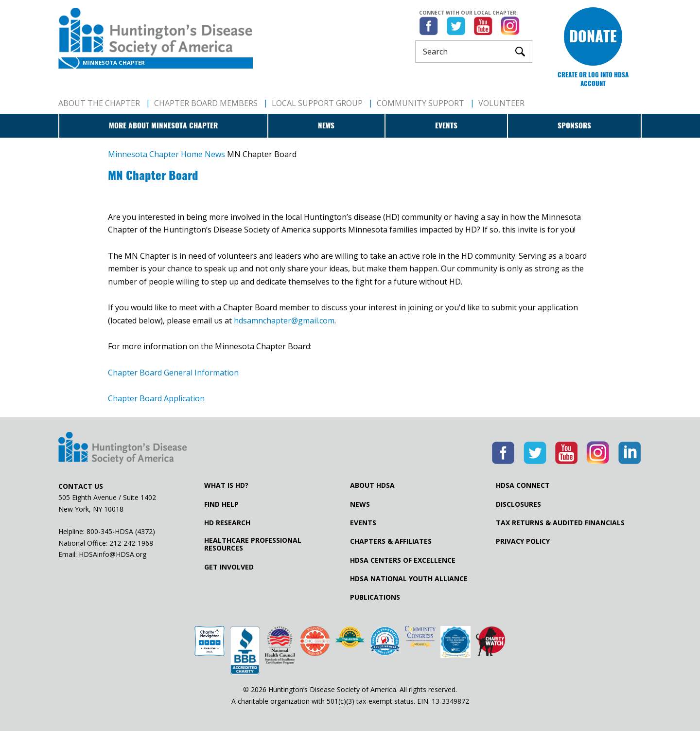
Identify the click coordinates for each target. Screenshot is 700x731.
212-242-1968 (131, 543)
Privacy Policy (523, 541)
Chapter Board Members (206, 103)
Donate (593, 36)
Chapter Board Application (156, 398)
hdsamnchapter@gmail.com (284, 321)
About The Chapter (99, 103)
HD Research (227, 523)
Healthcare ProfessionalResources (253, 544)
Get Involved (229, 567)
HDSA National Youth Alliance (409, 579)
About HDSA (372, 485)
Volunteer (501, 103)
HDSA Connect (523, 485)
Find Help (221, 504)
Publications (375, 597)
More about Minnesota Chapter (163, 125)
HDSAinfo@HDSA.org (113, 554)
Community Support (420, 103)
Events (446, 125)
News (326, 125)
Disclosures (518, 504)
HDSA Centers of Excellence (403, 560)
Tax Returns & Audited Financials (560, 523)
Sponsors (574, 125)
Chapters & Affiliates (391, 541)
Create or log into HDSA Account (593, 79)
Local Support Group (317, 103)
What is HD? (226, 485)
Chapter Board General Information (173, 373)
